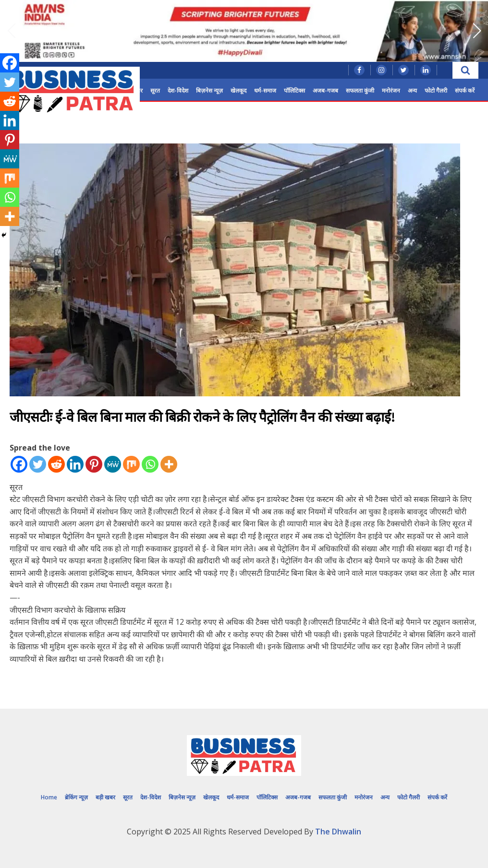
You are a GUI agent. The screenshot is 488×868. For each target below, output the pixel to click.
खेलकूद (238, 90)
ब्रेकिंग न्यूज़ (76, 797)
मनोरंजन (391, 90)
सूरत (155, 90)
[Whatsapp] (150, 464)
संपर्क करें (465, 90)
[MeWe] (113, 464)
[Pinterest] (94, 464)
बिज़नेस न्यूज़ (209, 90)
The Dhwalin (338, 832)
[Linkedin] (75, 464)
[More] (169, 464)
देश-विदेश (178, 90)
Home (49, 797)
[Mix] (131, 464)
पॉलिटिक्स (294, 90)
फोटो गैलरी (436, 90)
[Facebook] (19, 464)
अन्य (412, 90)
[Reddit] (56, 464)
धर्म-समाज (265, 90)
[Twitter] (38, 464)
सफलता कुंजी (360, 90)
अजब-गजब (325, 90)
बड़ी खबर (105, 797)
